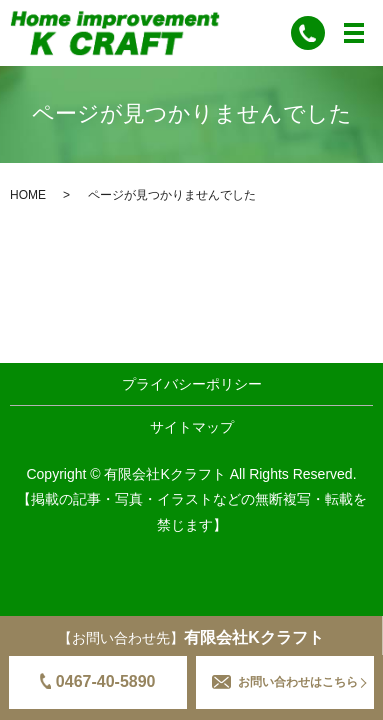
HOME (28, 195)
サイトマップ (192, 427)
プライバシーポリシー (192, 384)
